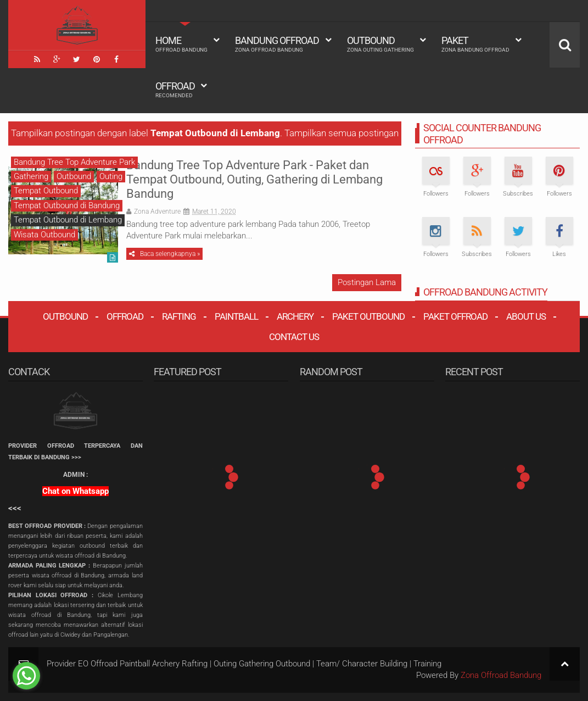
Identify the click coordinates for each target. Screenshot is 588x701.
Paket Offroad (455, 316)
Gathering (31, 176)
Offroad (175, 90)
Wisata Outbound (44, 235)
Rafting (179, 316)
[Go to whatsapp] (26, 676)
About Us (526, 316)
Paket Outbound (368, 316)
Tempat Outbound (46, 191)
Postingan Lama (367, 282)
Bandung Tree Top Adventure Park (74, 162)
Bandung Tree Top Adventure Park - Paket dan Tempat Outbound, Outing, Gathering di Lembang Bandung (254, 180)
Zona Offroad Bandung (501, 675)
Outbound (380, 44)
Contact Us (294, 337)
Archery (295, 316)
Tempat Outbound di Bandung (67, 205)
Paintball (236, 316)
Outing (111, 176)
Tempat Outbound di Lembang (68, 220)
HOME (181, 44)
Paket (475, 44)
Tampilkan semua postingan (341, 133)
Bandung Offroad (277, 44)
